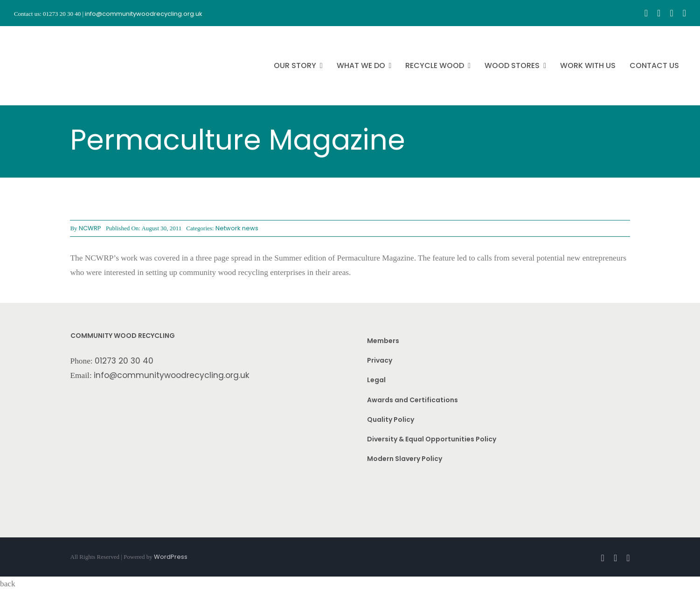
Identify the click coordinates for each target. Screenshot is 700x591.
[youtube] (671, 13)
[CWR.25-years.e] (49, 34)
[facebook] (646, 13)
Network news (237, 228)
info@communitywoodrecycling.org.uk (172, 375)
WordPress (171, 557)
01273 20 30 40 (124, 361)
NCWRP (90, 228)
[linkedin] (684, 13)
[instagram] (659, 13)
